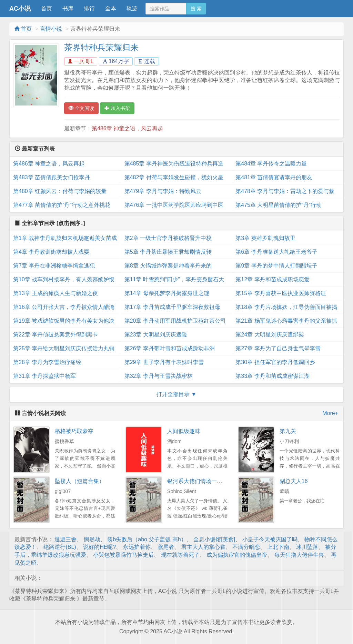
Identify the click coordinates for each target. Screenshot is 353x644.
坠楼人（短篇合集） (80, 481)
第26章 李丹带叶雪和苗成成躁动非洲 (170, 348)
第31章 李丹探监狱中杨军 (44, 376)
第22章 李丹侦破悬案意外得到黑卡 (56, 335)
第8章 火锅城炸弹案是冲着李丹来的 (168, 266)
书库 (68, 8)
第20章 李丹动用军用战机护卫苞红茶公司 (175, 321)
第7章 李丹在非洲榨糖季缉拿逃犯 (54, 266)
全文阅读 (81, 108)
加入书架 (117, 108)
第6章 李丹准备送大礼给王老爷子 (276, 252)
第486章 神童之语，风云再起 (127, 128)
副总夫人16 (294, 481)
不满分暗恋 (246, 547)
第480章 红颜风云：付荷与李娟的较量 (60, 191)
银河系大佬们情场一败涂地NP (204, 481)
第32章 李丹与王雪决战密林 (159, 376)
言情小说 (51, 29)
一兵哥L (81, 61)
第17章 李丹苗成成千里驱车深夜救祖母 (172, 307)
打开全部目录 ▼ (176, 394)
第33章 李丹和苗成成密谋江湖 (272, 376)
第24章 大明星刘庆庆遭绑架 (270, 335)
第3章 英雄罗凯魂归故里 (265, 238)
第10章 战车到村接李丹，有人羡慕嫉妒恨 (64, 279)
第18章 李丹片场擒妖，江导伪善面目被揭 (286, 307)
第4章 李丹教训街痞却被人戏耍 (51, 252)
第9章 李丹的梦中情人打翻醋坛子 (276, 266)
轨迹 (132, 8)
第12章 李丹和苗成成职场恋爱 (272, 279)
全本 (111, 8)
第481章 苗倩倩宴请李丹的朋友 (274, 177)
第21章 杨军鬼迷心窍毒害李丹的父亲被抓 (286, 321)
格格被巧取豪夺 (74, 431)
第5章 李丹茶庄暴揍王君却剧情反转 (168, 252)
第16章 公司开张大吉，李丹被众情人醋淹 (64, 307)
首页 (47, 8)
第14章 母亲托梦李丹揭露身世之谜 (167, 293)
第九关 (288, 431)
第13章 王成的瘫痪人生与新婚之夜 (56, 293)
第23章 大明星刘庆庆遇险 (156, 335)
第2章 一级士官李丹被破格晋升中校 (168, 238)
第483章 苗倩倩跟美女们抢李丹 (52, 177)
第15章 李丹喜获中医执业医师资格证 (281, 293)
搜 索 (196, 9)
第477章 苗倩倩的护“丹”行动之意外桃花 (62, 205)
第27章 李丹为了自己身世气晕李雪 (278, 348)
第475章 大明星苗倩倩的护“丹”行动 (279, 205)
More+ (330, 413)
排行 (89, 8)
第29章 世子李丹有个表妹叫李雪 (164, 362)
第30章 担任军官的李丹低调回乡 (275, 362)
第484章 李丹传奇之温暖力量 (271, 164)
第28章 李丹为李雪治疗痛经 (47, 362)
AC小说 (20, 9)
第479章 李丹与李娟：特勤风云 (163, 191)
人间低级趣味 (184, 431)
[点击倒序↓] (71, 223)
